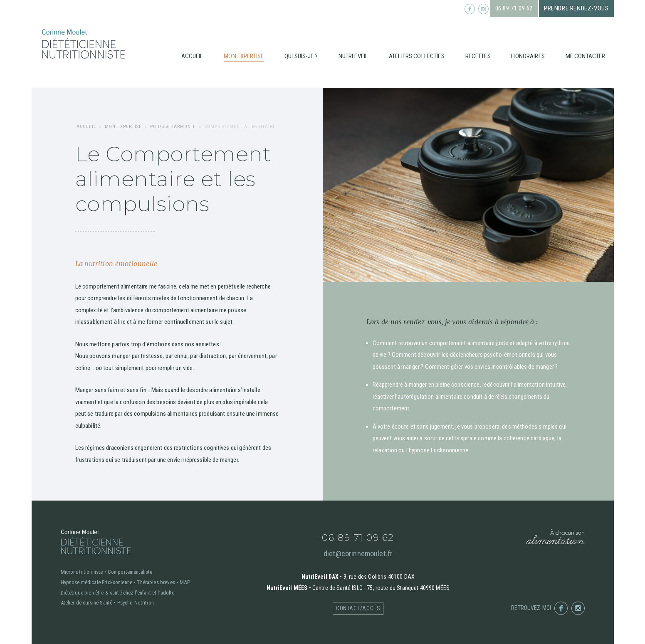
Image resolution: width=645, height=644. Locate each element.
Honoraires (528, 56)
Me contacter (586, 56)
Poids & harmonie (173, 127)
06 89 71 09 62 (514, 8)
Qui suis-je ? (301, 56)
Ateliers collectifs (417, 56)
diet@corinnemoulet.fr (358, 554)
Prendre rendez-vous (576, 8)
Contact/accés (358, 608)
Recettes (478, 56)
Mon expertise (244, 56)
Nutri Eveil (353, 56)
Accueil (192, 56)
